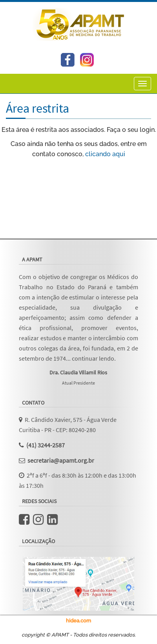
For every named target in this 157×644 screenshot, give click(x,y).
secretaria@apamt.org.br (61, 460)
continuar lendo (93, 358)
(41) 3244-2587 (46, 445)
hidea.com (78, 621)
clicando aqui (105, 154)
